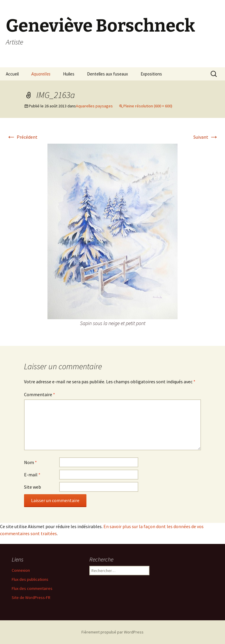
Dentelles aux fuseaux (108, 74)
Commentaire (40, 394)
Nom (30, 462)
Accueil (12, 74)
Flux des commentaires (32, 588)
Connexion (21, 570)
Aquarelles (41, 74)
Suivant (206, 137)
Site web (33, 487)
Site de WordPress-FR (31, 597)
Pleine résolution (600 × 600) (148, 106)
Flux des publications (30, 579)
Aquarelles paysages (94, 106)
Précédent (22, 137)
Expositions (151, 74)
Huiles (69, 74)
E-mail (32, 475)
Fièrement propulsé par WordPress (112, 632)
